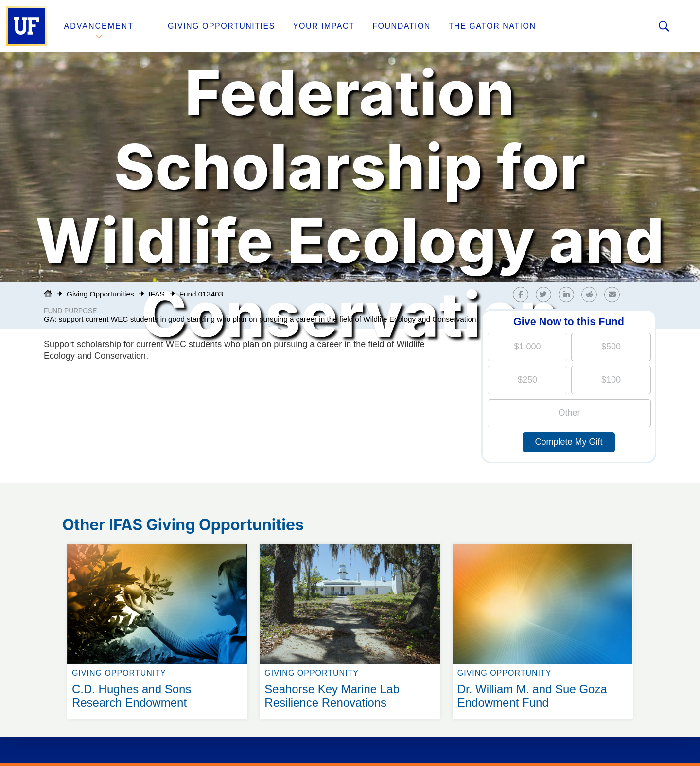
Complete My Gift (569, 442)
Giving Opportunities (221, 26)
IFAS (157, 294)
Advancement (99, 26)
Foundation (402, 26)
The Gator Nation (492, 26)
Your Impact (324, 26)
